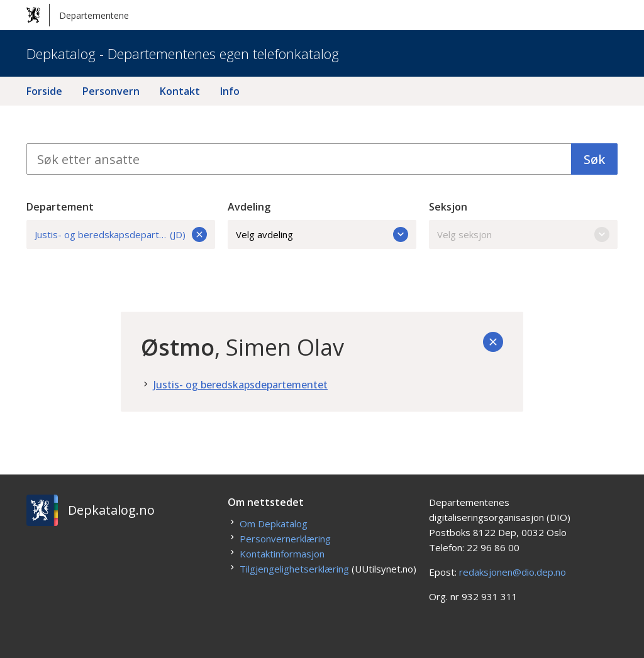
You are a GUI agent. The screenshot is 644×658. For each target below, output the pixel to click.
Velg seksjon (523, 234)
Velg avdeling (322, 234)
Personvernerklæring (285, 539)
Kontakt (180, 91)
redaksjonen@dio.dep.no (513, 572)
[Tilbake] (493, 342)
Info (230, 91)
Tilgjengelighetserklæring (294, 569)
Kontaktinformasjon (282, 554)
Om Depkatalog (274, 524)
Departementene (78, 15)
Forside (44, 91)
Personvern (111, 91)
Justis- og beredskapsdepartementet (241, 385)
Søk (594, 159)
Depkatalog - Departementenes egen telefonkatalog (183, 53)
